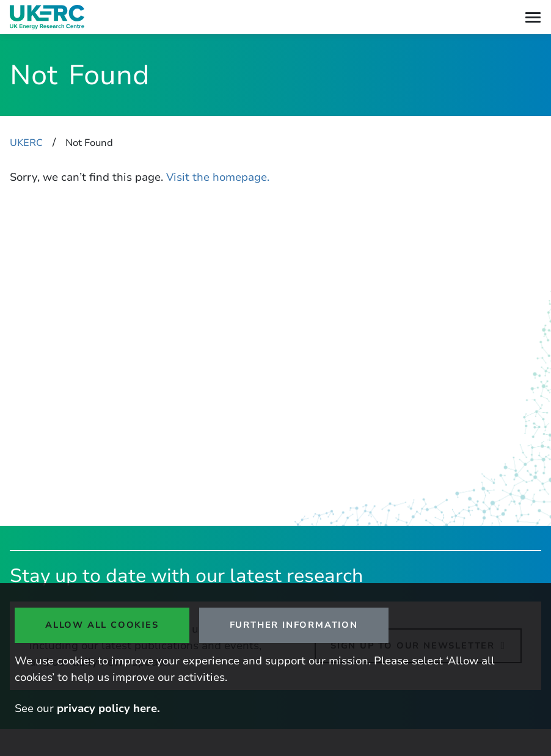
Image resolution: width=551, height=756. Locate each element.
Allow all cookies (102, 625)
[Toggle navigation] (533, 17)
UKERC (26, 143)
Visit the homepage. (218, 177)
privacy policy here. (108, 708)
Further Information (294, 625)
